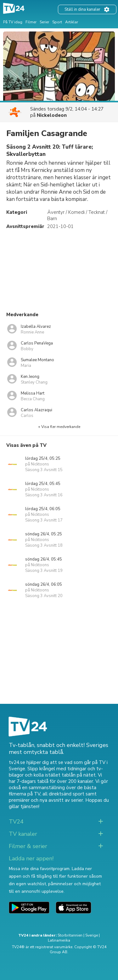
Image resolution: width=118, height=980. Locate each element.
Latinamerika (59, 940)
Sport (57, 22)
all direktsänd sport (63, 794)
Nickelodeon (52, 115)
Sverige (92, 935)
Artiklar (72, 22)
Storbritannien (70, 935)
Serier (44, 22)
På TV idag (13, 22)
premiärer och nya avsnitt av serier (46, 800)
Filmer (31, 22)
